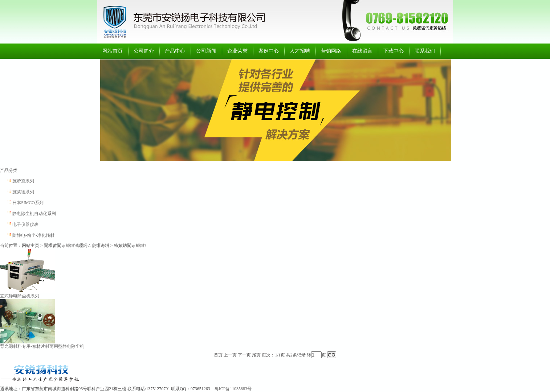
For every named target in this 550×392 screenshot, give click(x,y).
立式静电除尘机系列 (20, 296)
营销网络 (331, 51)
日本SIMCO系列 (28, 203)
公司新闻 (206, 51)
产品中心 (175, 51)
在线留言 (362, 51)
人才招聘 (300, 51)
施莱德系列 (23, 192)
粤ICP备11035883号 (233, 389)
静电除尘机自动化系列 (34, 214)
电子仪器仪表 (25, 224)
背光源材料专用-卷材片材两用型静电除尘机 (42, 346)
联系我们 (425, 51)
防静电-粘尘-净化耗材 (33, 235)
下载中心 (394, 51)
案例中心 (269, 51)
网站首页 (113, 51)
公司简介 (144, 51)
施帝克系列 (23, 181)
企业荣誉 (237, 51)
